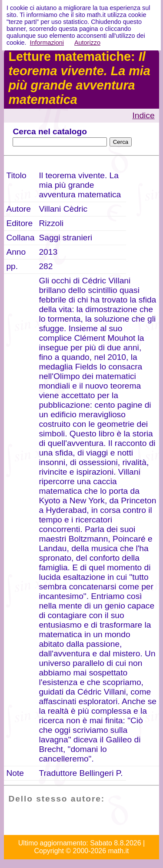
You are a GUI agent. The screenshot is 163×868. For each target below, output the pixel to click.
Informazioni (47, 43)
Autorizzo (87, 43)
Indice (143, 115)
